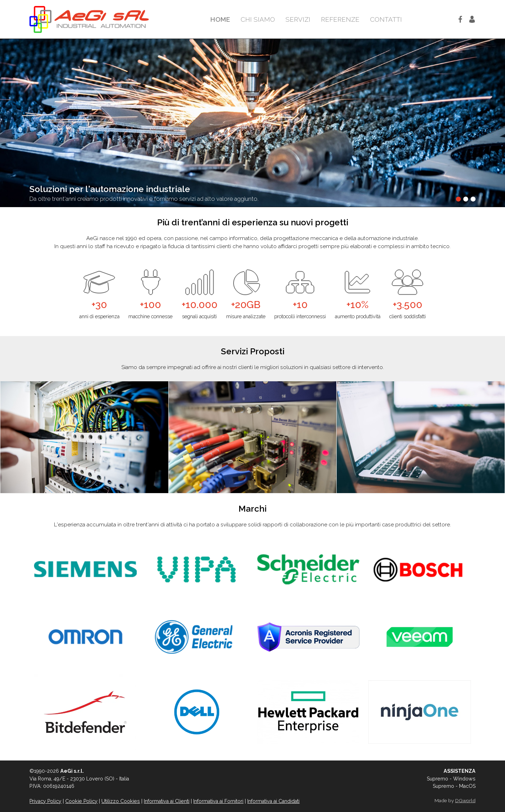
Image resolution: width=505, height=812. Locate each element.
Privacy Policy (45, 801)
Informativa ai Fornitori (218, 801)
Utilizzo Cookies (121, 801)
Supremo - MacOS (454, 786)
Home (220, 19)
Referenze (340, 19)
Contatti (386, 19)
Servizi (298, 19)
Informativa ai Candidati (273, 801)
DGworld (465, 800)
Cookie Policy (81, 801)
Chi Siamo (258, 19)
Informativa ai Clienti (167, 801)
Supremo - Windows (451, 779)
